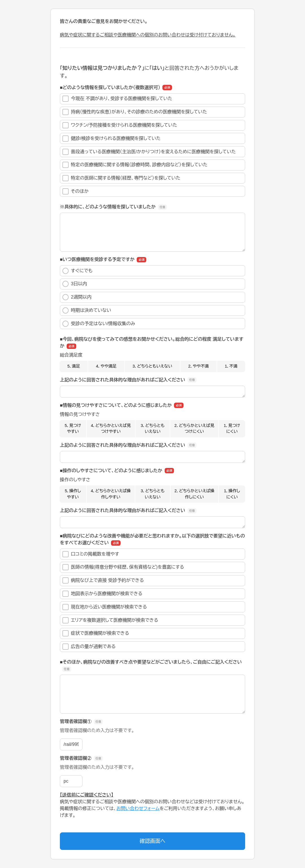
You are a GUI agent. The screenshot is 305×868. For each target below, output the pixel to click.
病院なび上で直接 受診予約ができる (103, 580)
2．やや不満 (199, 366)
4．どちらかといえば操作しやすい (111, 494)
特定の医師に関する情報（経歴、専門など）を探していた (121, 178)
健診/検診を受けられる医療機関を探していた (112, 139)
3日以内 (75, 284)
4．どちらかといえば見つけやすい (111, 429)
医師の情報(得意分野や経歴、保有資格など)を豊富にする (123, 567)
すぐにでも (78, 271)
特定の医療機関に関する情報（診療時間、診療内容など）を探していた (135, 165)
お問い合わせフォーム (138, 808)
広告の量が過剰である (89, 647)
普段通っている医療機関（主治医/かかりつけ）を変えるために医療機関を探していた (149, 152)
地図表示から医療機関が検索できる (102, 594)
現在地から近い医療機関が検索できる (105, 607)
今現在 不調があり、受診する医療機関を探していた (117, 99)
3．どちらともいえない (152, 366)
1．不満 (231, 366)
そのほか (76, 191)
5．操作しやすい (73, 494)
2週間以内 (77, 297)
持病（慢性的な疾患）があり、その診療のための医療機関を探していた (135, 112)
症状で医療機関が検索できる (96, 633)
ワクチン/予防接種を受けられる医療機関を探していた (120, 125)
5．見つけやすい (73, 429)
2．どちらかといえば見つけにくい (194, 429)
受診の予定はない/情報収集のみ (99, 324)
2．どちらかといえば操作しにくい (194, 494)
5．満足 (74, 366)
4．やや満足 (106, 366)
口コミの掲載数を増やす (91, 554)
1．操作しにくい (232, 494)
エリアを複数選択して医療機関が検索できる (110, 620)
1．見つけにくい (232, 429)
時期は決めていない (87, 310)
